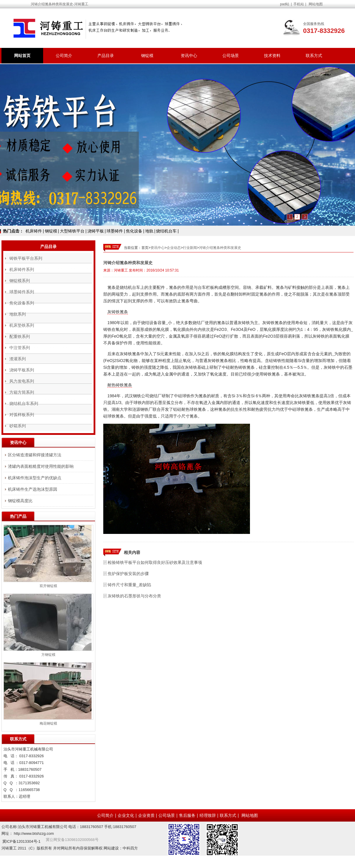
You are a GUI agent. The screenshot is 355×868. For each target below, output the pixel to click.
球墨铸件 (115, 231)
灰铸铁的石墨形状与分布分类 (134, 596)
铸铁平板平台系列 (26, 258)
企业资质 (146, 815)
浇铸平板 (96, 231)
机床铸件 (34, 231)
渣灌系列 (18, 359)
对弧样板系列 (22, 415)
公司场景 (231, 56)
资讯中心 (189, 56)
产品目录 (106, 56)
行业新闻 (190, 248)
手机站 (299, 4)
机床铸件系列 (22, 269)
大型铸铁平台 (72, 231)
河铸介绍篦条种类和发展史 (220, 248)
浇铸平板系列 (22, 370)
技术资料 (272, 56)
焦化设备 (134, 231)
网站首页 (22, 56)
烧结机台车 (166, 231)
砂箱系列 (18, 426)
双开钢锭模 (48, 586)
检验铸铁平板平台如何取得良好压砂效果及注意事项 (155, 562)
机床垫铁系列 (22, 325)
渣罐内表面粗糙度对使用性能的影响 (41, 466)
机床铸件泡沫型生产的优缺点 (35, 478)
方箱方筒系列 (22, 392)
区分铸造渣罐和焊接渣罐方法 (35, 455)
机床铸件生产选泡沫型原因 (33, 489)
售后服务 (187, 815)
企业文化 (126, 815)
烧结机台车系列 (24, 403)
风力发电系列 (22, 381)
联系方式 (314, 56)
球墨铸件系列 (22, 292)
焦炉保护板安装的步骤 (128, 574)
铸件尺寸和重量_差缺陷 (129, 585)
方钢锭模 (48, 655)
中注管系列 (20, 348)
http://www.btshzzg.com (34, 833)
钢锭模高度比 (20, 501)
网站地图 (316, 4)
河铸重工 (121, 270)
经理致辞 (208, 815)
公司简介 (64, 56)
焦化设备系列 (22, 303)
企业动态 (174, 248)
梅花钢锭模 (48, 723)
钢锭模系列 (20, 281)
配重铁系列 (20, 336)
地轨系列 (18, 314)
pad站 (285, 4)
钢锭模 (147, 56)
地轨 (149, 231)
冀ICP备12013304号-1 (21, 841)
